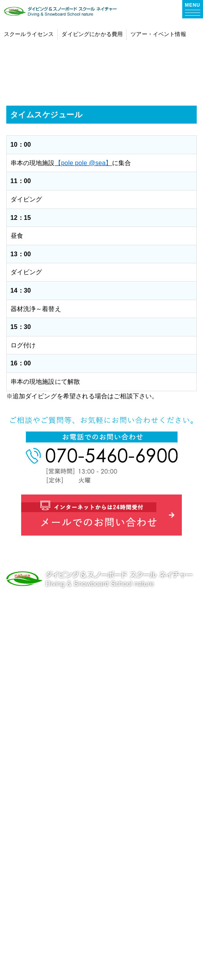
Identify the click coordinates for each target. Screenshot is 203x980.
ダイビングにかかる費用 (59, 742)
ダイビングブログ (49, 898)
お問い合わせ (42, 920)
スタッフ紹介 (42, 876)
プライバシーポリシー (55, 943)
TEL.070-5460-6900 (35, 624)
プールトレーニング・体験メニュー (75, 764)
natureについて (45, 697)
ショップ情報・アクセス (59, 853)
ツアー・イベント (49, 809)
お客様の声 (39, 720)
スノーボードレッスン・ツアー (69, 831)
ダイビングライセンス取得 (62, 787)
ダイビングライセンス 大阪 (63, 675)
